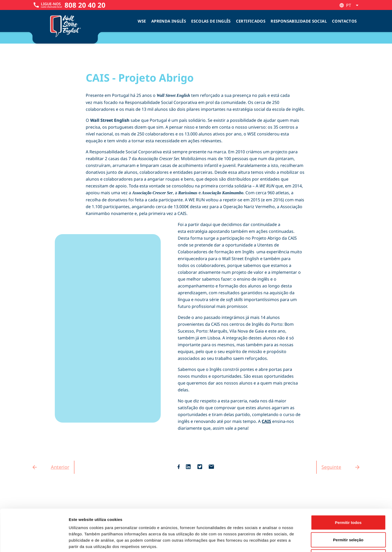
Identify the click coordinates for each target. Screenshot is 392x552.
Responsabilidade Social (299, 21)
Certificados (251, 21)
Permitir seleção (348, 500)
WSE (142, 21)
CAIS (266, 421)
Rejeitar (348, 517)
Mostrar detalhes (288, 542)
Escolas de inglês (211, 21)
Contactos (344, 21)
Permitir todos (348, 483)
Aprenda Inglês (169, 21)
